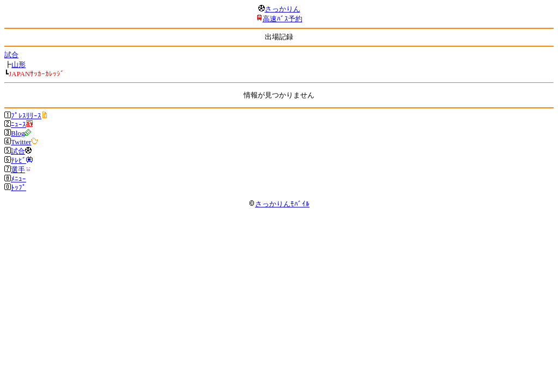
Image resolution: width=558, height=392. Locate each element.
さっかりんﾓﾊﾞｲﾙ (279, 204)
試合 (11, 55)
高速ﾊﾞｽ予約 (283, 19)
